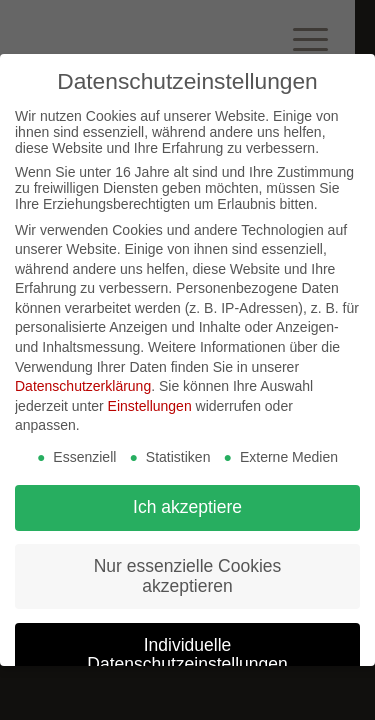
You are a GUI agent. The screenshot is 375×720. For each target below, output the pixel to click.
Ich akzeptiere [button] (187, 507)
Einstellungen (150, 406)
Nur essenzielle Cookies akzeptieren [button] (188, 576)
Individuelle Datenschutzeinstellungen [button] (187, 655)
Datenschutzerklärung (83, 386)
